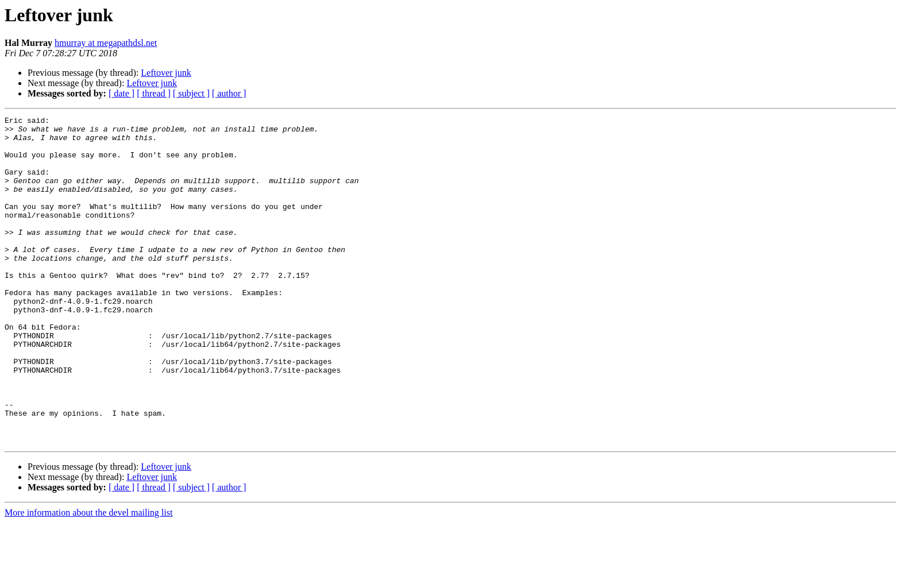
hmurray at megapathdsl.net (106, 43)
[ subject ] (191, 93)
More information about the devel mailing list (88, 578)
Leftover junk (166, 73)
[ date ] (122, 93)
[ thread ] (154, 93)
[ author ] (229, 93)
